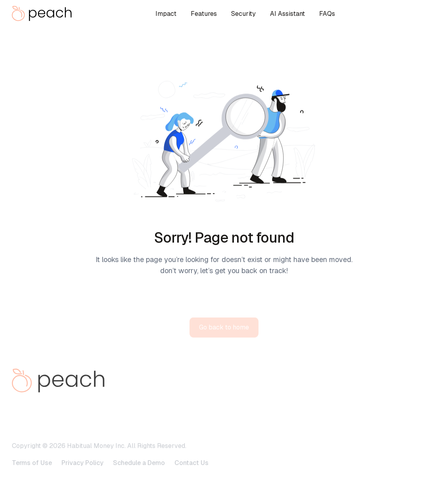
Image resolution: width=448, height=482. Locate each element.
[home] (44, 13)
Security (243, 14)
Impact (166, 14)
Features (204, 14)
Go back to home (224, 336)
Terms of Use (32, 471)
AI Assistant (287, 14)
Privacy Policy (82, 471)
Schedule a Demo (139, 471)
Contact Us (191, 471)
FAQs (327, 14)
